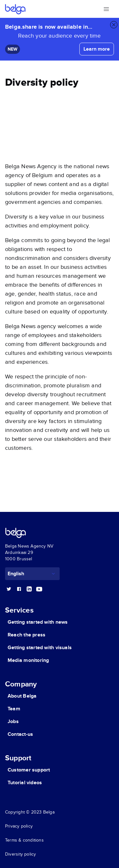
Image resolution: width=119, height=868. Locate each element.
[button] (106, 9)
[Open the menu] (106, 9)
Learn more (97, 49)
